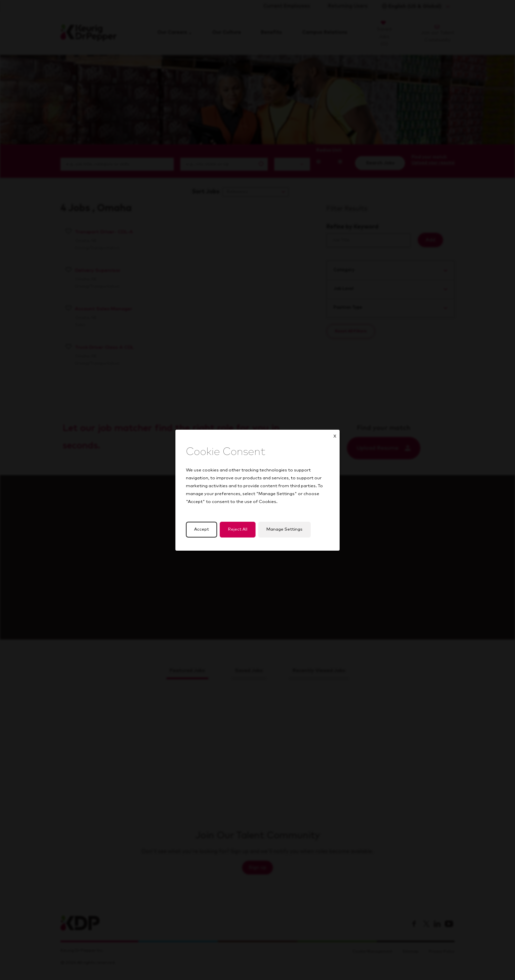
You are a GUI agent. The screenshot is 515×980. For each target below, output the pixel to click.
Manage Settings (284, 529)
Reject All (238, 529)
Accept (202, 529)
